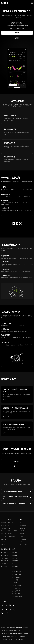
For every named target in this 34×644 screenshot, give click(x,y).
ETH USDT (15, 561)
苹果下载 (17, 33)
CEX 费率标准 (23, 528)
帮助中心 (22, 536)
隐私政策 (3, 534)
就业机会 (3, 525)
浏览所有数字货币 (13, 531)
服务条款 (3, 531)
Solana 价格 (15, 580)
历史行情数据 (23, 525)
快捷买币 (10, 523)
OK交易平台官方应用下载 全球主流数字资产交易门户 (17, 627)
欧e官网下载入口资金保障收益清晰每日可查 (11, 630)
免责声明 (3, 536)
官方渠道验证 (23, 539)
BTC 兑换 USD (5, 553)
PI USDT (15, 564)
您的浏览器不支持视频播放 (17, 68)
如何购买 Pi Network (18, 596)
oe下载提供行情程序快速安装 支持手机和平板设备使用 (13, 636)
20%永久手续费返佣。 (17, 24)
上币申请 (22, 531)
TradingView (11, 536)
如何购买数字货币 (17, 585)
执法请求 (3, 542)
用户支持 (22, 534)
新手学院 (10, 534)
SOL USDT (15, 566)
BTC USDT (15, 558)
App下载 (3, 545)
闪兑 (9, 525)
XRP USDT (15, 569)
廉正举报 (3, 539)
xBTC (10, 539)
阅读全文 (6, 400)
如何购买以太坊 (16, 591)
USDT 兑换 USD (5, 558)
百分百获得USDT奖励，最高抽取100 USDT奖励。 (17, 26)
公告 (21, 542)
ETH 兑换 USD (5, 555)
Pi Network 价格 (16, 577)
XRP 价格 (15, 583)
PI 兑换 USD (4, 566)
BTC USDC (15, 553)
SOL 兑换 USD (5, 561)
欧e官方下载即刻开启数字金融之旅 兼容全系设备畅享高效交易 (15, 633)
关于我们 (3, 523)
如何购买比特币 (16, 588)
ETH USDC (15, 555)
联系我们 (3, 528)
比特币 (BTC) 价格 (17, 572)
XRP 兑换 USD (5, 564)
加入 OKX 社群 (23, 545)
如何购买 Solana (16, 594)
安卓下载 (17, 38)
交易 (9, 528)
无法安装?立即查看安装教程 (17, 29)
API (20, 523)
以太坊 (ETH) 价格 (17, 574)
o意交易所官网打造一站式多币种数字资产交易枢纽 (13, 639)
